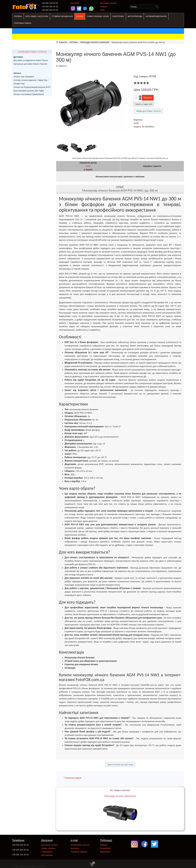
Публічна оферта (79, 852)
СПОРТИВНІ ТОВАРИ (23, 23)
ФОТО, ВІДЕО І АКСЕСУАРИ (37, 16)
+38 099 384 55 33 (20, 850)
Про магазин (47, 855)
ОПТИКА (80, 16)
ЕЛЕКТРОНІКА (118, 16)
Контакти (75, 3)
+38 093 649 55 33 (20, 845)
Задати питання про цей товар (120, 765)
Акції (102, 10)
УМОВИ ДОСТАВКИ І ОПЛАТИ (32, 52)
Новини (104, 7)
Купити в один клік (144, 104)
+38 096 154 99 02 (20, 855)
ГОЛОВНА (18, 16)
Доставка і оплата (108, 3)
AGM (136, 123)
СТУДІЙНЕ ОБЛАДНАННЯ (62, 16)
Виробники (105, 852)
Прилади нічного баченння (120, 796)
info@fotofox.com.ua (80, 845)
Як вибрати (105, 848)
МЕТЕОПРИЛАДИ (135, 16)
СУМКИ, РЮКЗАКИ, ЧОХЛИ (98, 16)
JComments (181, 786)
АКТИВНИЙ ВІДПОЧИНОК (156, 16)
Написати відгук (73, 778)
